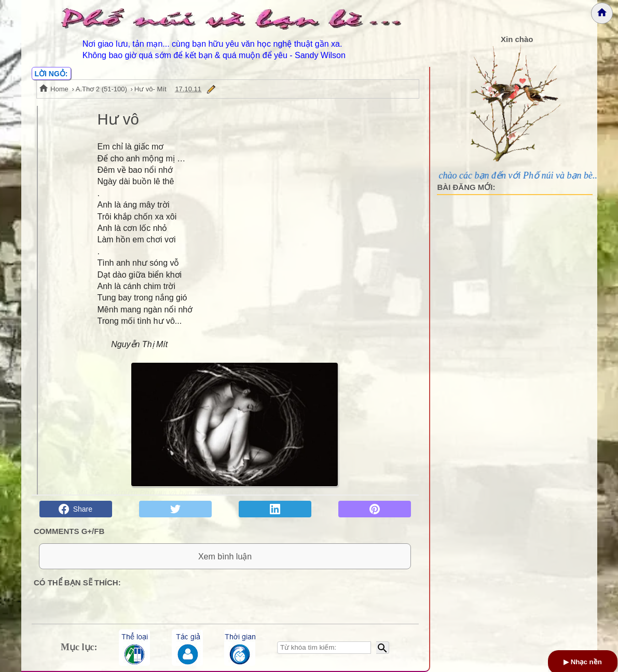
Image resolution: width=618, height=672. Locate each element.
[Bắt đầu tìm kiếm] (383, 648)
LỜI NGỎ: (51, 74)
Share (75, 509)
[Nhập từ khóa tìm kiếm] (324, 648)
